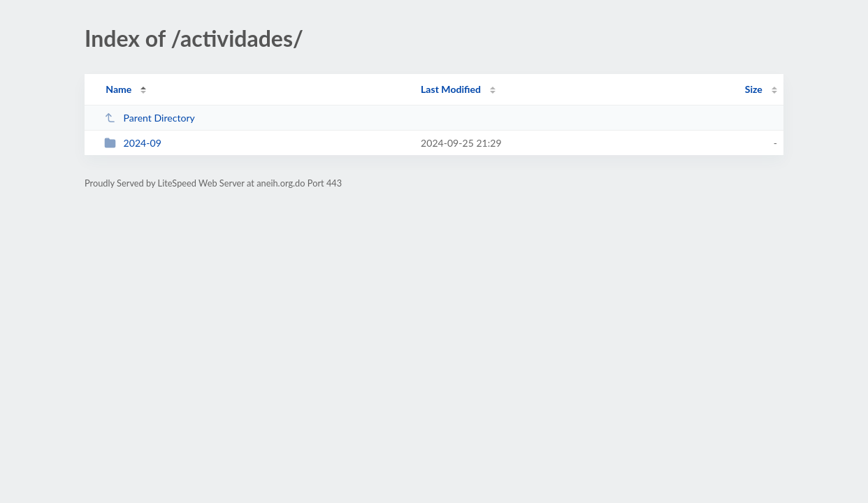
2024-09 (133, 143)
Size (754, 89)
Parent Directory (150, 118)
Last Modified (451, 89)
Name (118, 89)
